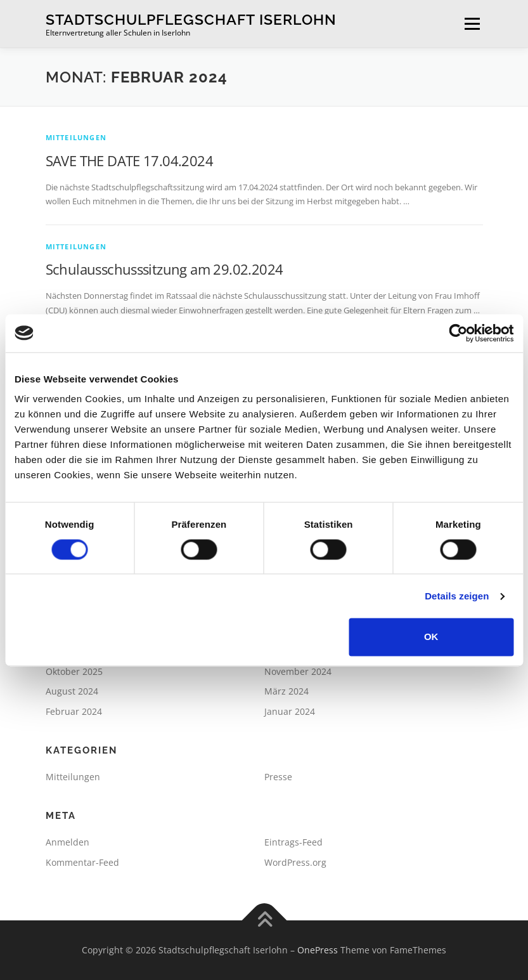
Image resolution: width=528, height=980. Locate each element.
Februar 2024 (74, 711)
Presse (278, 777)
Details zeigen (457, 596)
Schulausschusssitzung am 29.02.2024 (164, 269)
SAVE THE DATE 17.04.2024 (130, 160)
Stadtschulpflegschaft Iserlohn (191, 19)
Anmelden (68, 842)
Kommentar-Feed (82, 862)
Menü (472, 23)
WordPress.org (295, 862)
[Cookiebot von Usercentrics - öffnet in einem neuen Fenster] (458, 333)
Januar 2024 (290, 711)
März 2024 (287, 691)
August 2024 (72, 691)
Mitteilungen (76, 137)
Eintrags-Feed (293, 842)
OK (431, 637)
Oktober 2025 (74, 671)
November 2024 (298, 671)
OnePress (318, 950)
